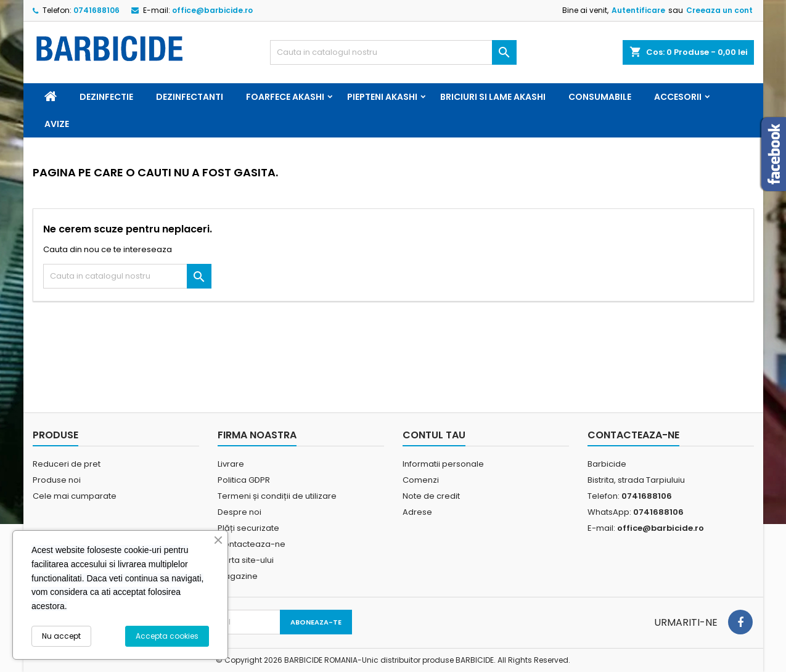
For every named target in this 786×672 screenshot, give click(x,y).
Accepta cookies (167, 636)
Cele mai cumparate (75, 496)
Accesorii (678, 97)
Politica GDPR (244, 480)
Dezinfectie (106, 97)
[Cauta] (393, 52)
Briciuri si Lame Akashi (493, 97)
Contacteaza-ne (252, 544)
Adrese (417, 512)
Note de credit (431, 496)
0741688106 (96, 10)
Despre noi (239, 512)
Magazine (238, 576)
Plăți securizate (248, 528)
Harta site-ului (246, 560)
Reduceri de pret (67, 464)
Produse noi (57, 480)
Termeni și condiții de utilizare (277, 496)
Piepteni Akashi (382, 97)
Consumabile (600, 97)
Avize (57, 124)
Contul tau (434, 435)
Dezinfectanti (190, 97)
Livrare (231, 464)
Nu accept (61, 636)
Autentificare (638, 10)
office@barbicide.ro (212, 10)
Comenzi (421, 480)
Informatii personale (443, 464)
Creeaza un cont (719, 10)
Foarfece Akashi (285, 97)
